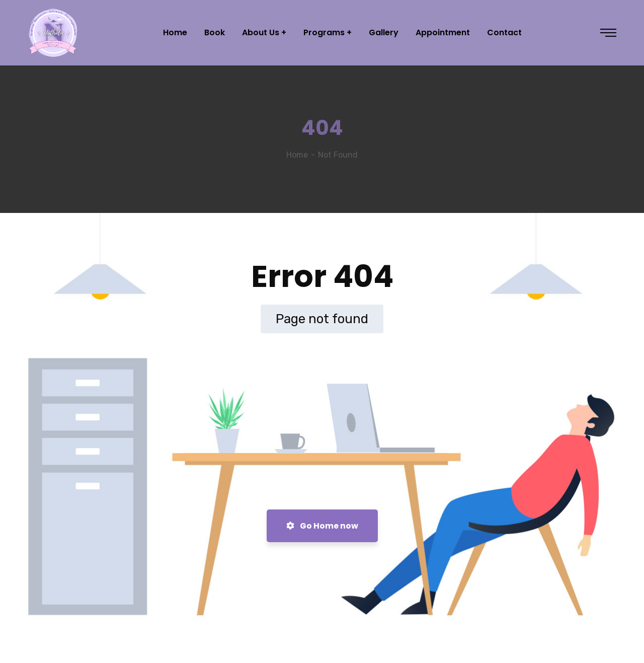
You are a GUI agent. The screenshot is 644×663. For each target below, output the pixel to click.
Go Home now (322, 526)
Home (297, 155)
